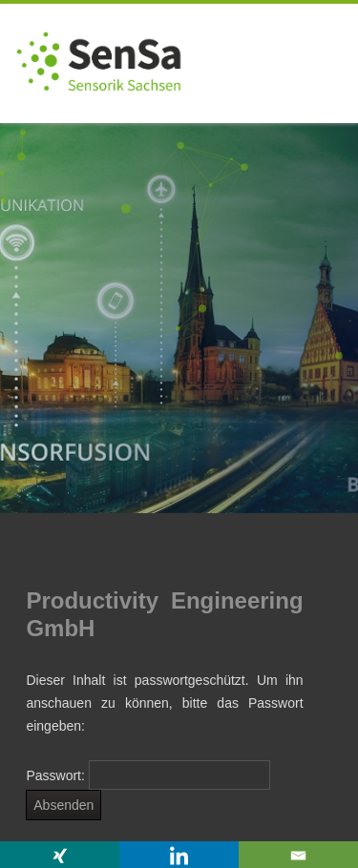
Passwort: (148, 775)
